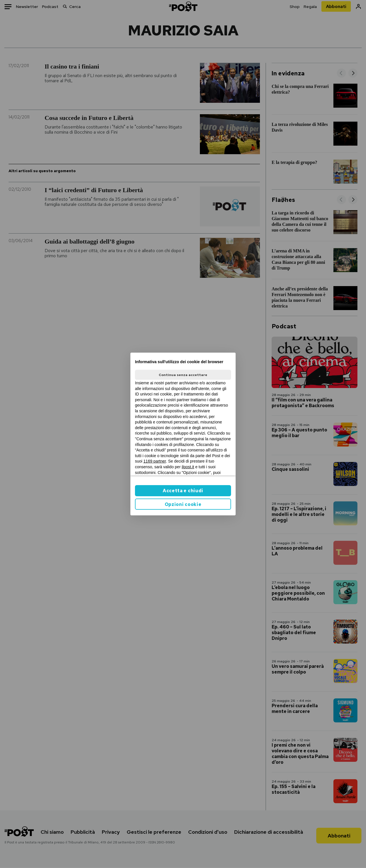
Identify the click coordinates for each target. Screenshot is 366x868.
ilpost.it (188, 467)
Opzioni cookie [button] (183, 504)
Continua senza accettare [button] (183, 375)
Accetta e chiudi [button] (183, 491)
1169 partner (155, 461)
